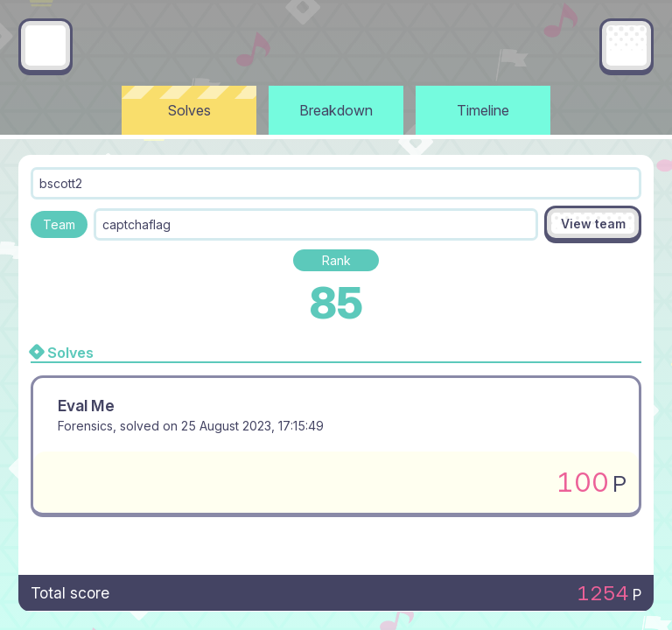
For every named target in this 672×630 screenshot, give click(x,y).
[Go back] (45, 45)
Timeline (483, 110)
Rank (336, 260)
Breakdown (336, 110)
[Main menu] (626, 45)
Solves (189, 110)
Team (59, 224)
